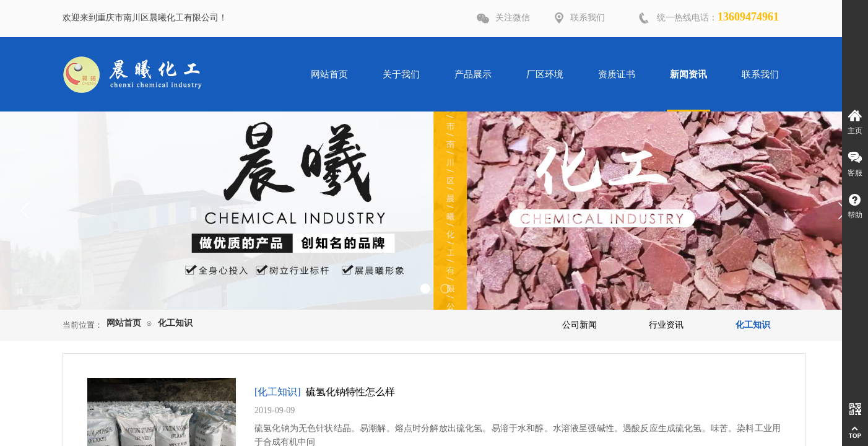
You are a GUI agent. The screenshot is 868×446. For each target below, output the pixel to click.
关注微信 (513, 18)
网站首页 (124, 323)
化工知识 (175, 323)
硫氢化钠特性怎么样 (350, 392)
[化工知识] (278, 392)
